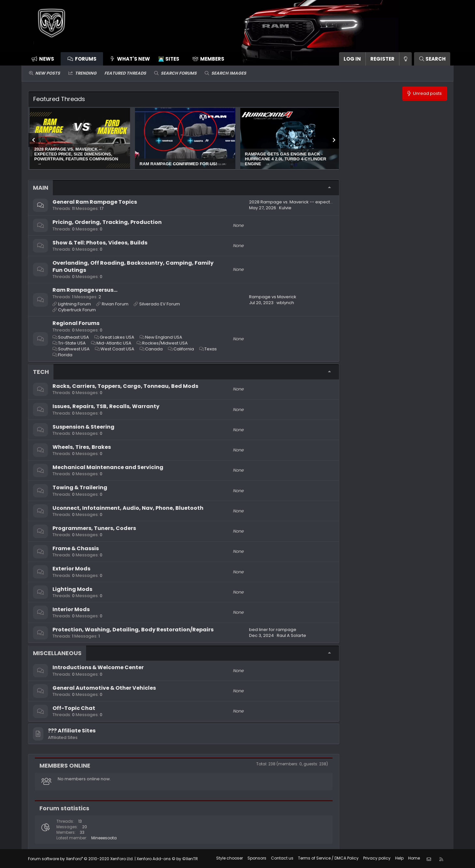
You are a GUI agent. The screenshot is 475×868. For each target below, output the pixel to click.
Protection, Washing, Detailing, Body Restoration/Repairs (133, 630)
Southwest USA (74, 349)
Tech (41, 372)
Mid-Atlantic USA (114, 343)
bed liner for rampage (273, 630)
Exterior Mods (71, 569)
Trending (86, 73)
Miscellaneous (57, 653)
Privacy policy (377, 858)
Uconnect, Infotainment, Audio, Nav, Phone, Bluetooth (128, 508)
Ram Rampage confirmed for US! (179, 164)
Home (414, 858)
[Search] (432, 59)
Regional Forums (76, 323)
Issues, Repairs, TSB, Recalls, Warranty (106, 406)
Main (41, 188)
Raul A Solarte (291, 635)
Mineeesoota (104, 838)
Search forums (179, 73)
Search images (229, 73)
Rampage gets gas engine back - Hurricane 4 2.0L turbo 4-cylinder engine (286, 159)
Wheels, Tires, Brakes (82, 447)
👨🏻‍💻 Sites (169, 59)
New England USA (164, 337)
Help (399, 858)
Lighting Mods (72, 589)
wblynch (285, 303)
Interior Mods (71, 609)
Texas (211, 349)
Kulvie (285, 208)
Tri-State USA (72, 343)
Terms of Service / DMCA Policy (328, 858)
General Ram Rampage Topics (95, 202)
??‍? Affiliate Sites (72, 731)
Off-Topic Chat (74, 708)
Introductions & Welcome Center (98, 667)
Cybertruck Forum (77, 310)
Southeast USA (74, 337)
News (47, 59)
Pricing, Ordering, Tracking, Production (107, 222)
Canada (154, 349)
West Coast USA (117, 349)
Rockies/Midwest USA (165, 343)
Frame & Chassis (76, 548)
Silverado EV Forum (160, 304)
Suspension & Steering (83, 427)
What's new (134, 59)
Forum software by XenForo (81, 858)
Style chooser (230, 858)
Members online (65, 765)
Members (212, 59)
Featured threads (125, 73)
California (184, 349)
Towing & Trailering (80, 487)
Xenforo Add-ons (167, 858)
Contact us (282, 858)
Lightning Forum (74, 304)
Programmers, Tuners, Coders (94, 528)
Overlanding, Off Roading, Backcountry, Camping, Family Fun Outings (133, 266)
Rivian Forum (115, 304)
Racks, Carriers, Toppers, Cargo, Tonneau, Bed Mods (125, 386)
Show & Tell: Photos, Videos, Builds (100, 243)
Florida (65, 355)
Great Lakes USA (117, 337)
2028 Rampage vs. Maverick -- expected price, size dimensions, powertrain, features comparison (76, 154)
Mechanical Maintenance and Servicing (108, 467)
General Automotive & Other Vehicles (104, 688)
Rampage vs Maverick (273, 297)
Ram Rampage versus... (85, 290)
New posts (48, 73)
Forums (86, 59)
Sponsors (257, 858)
